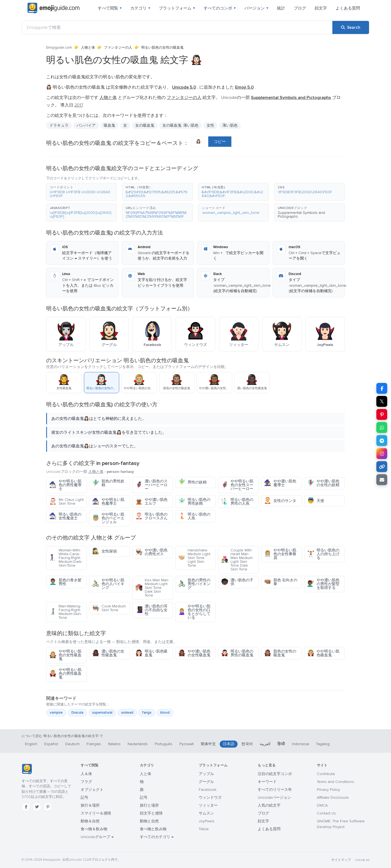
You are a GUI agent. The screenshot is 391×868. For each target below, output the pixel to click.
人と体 (146, 774)
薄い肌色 (230, 125)
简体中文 (208, 744)
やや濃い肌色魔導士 (280, 483)
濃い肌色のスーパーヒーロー (151, 485)
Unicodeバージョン (274, 797)
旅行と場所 (149, 805)
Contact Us (326, 813)
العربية (265, 744)
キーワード (267, 782)
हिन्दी (281, 744)
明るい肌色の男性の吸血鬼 (237, 653)
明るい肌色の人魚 (194, 516)
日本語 (229, 744)
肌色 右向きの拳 (281, 582)
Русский (187, 744)
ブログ (300, 8)
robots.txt (362, 860)
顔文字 (321, 8)
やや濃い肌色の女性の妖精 (323, 483)
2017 (78, 105)
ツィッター (208, 805)
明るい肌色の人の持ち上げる (323, 554)
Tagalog (323, 744)
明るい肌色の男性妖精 (194, 502)
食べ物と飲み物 (153, 829)
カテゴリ (140, 8)
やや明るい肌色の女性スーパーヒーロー (237, 485)
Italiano (114, 744)
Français (94, 744)
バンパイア (86, 125)
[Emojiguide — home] (53, 8)
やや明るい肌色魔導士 (108, 502)
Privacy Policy (328, 790)
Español (51, 744)
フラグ (86, 782)
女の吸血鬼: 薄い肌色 (180, 125)
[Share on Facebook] (382, 388)
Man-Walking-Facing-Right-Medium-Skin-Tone (65, 612)
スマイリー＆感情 (96, 813)
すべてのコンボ (220, 8)
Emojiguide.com (59, 48)
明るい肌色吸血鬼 (151, 653)
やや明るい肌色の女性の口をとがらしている (194, 612)
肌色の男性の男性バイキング (194, 584)
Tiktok (204, 829)
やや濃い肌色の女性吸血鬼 (194, 653)
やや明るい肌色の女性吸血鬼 (65, 655)
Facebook (208, 790)
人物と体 (88, 48)
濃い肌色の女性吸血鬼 (108, 653)
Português (164, 744)
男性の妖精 (192, 482)
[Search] (351, 27)
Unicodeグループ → (97, 837)
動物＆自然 (90, 821)
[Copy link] (382, 467)
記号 (84, 797)
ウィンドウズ (210, 797)
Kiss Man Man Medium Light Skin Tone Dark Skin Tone (152, 588)
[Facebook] (26, 807)
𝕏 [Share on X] (382, 401)
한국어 (247, 744)
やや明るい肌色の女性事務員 (280, 554)
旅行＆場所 (90, 805)
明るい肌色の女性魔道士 (65, 516)
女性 (210, 125)
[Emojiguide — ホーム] (27, 769)
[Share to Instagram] (382, 454)
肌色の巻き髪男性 (65, 582)
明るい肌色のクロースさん (151, 516)
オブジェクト (92, 790)
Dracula (77, 713)
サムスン (206, 813)
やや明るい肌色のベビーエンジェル (108, 518)
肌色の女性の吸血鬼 (280, 653)
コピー (220, 142)
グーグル (206, 782)
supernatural (102, 713)
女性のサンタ (280, 501)
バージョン (256, 8)
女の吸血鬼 (145, 125)
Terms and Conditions (335, 782)
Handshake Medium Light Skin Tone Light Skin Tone (194, 558)
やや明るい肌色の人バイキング (108, 584)
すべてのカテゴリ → (157, 837)
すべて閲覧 (110, 8)
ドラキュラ (59, 125)
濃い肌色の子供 (237, 582)
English (31, 744)
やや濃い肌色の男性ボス (151, 552)
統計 (281, 8)
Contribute (326, 774)
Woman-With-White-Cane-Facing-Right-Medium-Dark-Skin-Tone (66, 558)
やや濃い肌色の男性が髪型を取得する (323, 584)
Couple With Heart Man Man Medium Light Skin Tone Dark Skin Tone (237, 560)
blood (165, 713)
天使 (316, 501)
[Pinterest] (48, 807)
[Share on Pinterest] (382, 414)
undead (127, 713)
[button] (81, 192)
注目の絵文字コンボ (275, 774)
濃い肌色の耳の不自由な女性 (151, 610)
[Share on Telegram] (382, 441)
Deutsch (72, 744)
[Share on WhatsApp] (382, 427)
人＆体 (86, 774)
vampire (56, 713)
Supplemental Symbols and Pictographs (301, 215)
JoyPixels (207, 821)
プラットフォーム (177, 8)
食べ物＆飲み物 (94, 829)
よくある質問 (348, 8)
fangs (147, 713)
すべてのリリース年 (275, 790)
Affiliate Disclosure (333, 797)
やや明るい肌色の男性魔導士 (65, 485)
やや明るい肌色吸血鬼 (323, 653)
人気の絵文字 (269, 805)
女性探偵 (104, 551)
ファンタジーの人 (118, 48)
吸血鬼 (109, 125)
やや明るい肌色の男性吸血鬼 (65, 674)
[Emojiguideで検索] (177, 27)
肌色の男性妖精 (108, 483)
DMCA (322, 805)
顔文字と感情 (151, 813)
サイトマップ (341, 860)
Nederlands (138, 744)
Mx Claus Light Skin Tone (66, 502)
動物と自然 (149, 821)
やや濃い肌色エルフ (151, 502)
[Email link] (382, 480)
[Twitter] (37, 807)
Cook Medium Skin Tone (109, 608)
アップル (206, 774)
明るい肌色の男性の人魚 (237, 502)
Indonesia (300, 744)
